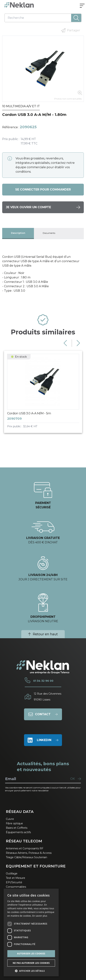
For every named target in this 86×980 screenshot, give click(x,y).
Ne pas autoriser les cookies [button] (31, 963)
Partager (71, 30)
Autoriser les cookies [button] (31, 954)
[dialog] (31, 932)
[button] (31, 971)
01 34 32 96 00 (43, 681)
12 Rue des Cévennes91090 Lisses (47, 697)
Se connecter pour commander (43, 189)
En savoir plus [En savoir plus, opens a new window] (40, 916)
